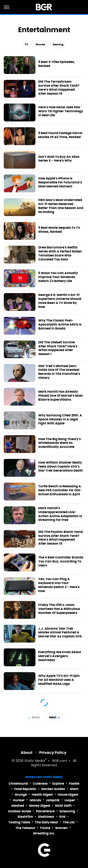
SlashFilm (25, 817)
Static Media (35, 761)
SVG (62, 817)
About (27, 753)
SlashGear (46, 817)
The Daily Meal (46, 822)
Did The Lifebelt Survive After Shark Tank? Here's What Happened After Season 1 (58, 348)
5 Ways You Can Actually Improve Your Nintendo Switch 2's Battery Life (58, 277)
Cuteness (40, 784)
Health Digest (42, 795)
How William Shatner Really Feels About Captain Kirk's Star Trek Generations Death (61, 467)
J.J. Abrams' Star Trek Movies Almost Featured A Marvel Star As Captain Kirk (60, 633)
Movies (40, 44)
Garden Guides (53, 789)
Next (53, 717)
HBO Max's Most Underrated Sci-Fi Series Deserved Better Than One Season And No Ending (61, 206)
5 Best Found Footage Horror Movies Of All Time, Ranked (60, 135)
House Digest (68, 795)
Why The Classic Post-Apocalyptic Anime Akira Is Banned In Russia (60, 325)
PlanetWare (45, 811)
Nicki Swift (63, 806)
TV (26, 44)
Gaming (58, 44)
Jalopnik (53, 800)
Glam (74, 789)
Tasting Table (19, 822)
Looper (70, 800)
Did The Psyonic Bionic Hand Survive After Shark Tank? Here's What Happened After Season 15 (61, 538)
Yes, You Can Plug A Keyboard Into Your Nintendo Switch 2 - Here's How (59, 585)
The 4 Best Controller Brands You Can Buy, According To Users (61, 562)
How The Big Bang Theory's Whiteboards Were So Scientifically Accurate (59, 443)
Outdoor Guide (19, 811)
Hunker (19, 800)
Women (61, 828)
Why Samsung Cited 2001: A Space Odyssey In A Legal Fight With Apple (60, 419)
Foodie (74, 784)
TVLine (45, 828)
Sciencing (67, 811)
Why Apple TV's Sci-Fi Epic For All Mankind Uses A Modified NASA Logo (59, 680)
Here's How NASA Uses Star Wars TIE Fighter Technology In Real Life (61, 111)
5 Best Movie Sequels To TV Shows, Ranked (59, 230)
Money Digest (40, 806)
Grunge (21, 795)
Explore (58, 784)
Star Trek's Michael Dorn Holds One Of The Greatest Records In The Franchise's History (59, 372)
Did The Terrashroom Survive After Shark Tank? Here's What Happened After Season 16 (59, 88)
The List (69, 822)
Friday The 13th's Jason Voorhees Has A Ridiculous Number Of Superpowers (59, 609)
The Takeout (25, 828)
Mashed (18, 806)
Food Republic (25, 789)
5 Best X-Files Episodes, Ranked (57, 64)
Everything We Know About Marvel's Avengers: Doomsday (60, 656)
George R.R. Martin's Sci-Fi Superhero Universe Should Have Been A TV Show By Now (60, 301)
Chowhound (18, 784)
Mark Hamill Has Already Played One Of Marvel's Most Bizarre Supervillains (60, 396)
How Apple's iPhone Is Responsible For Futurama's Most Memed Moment (60, 182)
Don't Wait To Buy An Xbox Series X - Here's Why (59, 159)
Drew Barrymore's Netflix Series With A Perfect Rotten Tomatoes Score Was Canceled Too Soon (60, 254)
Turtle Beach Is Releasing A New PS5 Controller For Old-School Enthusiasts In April (60, 490)
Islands (35, 800)
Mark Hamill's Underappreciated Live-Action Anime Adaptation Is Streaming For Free (60, 514)
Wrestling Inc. (44, 833)
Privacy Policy (53, 753)
